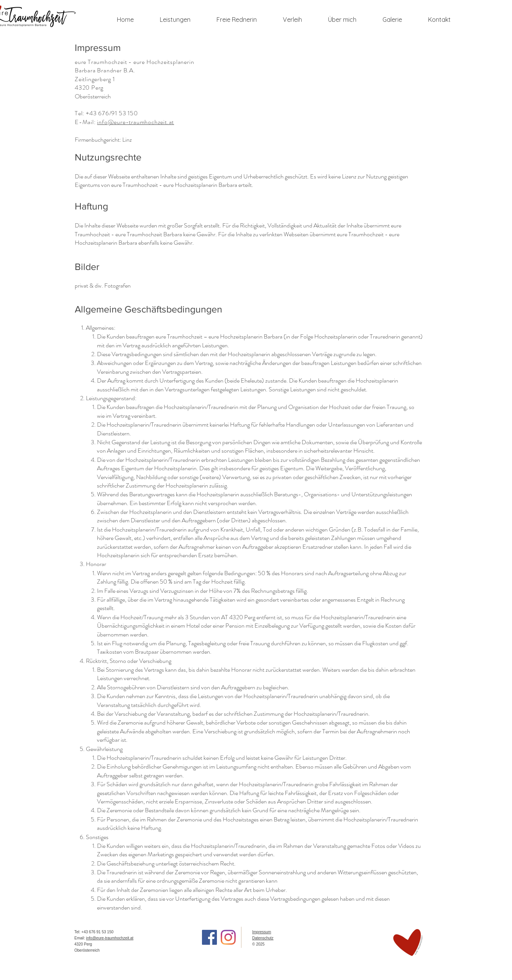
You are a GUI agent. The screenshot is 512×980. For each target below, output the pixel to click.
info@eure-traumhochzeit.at (135, 122)
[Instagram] (228, 937)
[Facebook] (209, 937)
